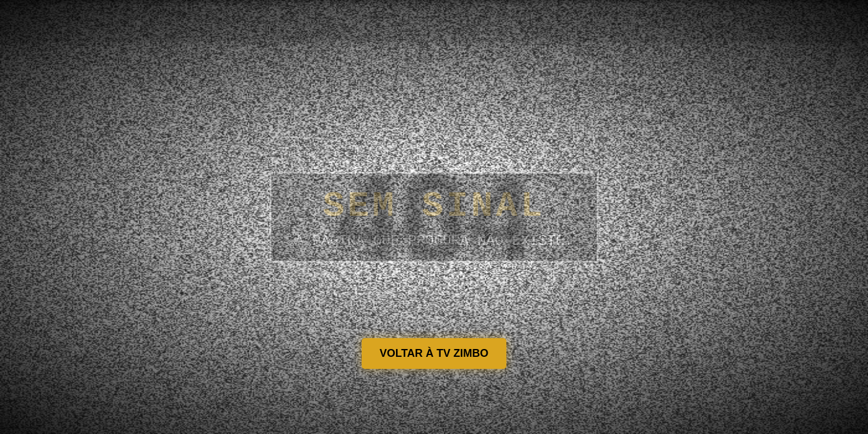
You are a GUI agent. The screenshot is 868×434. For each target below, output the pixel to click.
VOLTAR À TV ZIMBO (434, 353)
